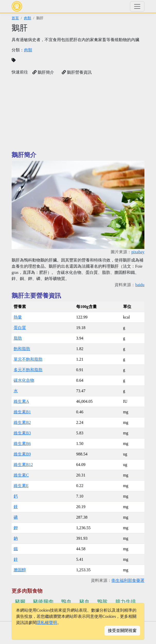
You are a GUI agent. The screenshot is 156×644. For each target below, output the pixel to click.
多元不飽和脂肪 (28, 370)
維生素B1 (22, 412)
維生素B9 (22, 454)
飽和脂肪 (22, 349)
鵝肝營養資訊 (77, 72)
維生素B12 (23, 465)
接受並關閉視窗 (122, 631)
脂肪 (18, 338)
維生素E (21, 486)
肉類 (28, 18)
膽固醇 (20, 570)
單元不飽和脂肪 (28, 359)
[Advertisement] (78, 113)
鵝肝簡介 (43, 72)
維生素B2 (22, 422)
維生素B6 (22, 444)
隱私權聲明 (47, 623)
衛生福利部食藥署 (128, 580)
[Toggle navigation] (137, 6)
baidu (140, 285)
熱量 (18, 317)
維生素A (21, 401)
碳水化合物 (24, 380)
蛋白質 (20, 328)
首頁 (15, 18)
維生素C (21, 475)
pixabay (138, 252)
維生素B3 (22, 433)
